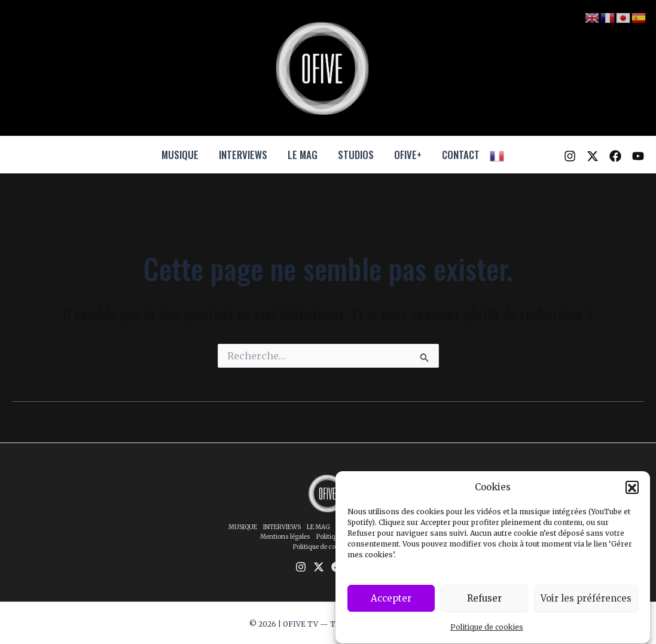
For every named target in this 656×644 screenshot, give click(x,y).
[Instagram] (570, 156)
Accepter (391, 605)
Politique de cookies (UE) (329, 547)
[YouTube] (638, 156)
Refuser (484, 605)
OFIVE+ (408, 155)
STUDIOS (356, 155)
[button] (632, 494)
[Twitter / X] (593, 156)
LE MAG (303, 155)
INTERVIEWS (243, 155)
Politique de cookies (487, 634)
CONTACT (461, 155)
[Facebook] (615, 156)
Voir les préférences (586, 605)
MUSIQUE (180, 155)
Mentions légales (285, 537)
